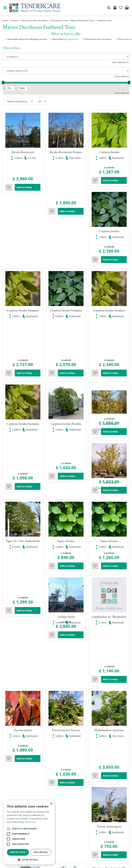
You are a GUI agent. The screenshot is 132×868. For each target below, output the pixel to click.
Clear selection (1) (120, 62)
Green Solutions (59, 863)
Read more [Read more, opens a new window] (31, 822)
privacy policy (106, 863)
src (109, 8)
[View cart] (127, 8)
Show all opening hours (82, 807)
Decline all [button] (41, 852)
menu (5, 8)
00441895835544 (78, 844)
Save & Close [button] (18, 852)
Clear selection (122, 76)
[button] (29, 860)
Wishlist (9, 177)
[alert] (29, 832)
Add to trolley (27, 177)
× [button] (51, 804)
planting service (71, 39)
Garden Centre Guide (83, 863)
